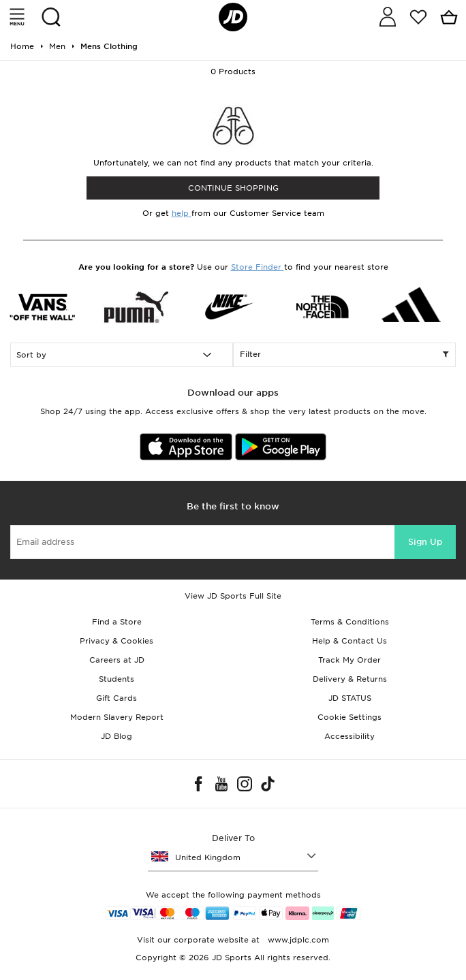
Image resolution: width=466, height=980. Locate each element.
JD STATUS (350, 698)
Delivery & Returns (350, 679)
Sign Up (425, 542)
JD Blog (117, 736)
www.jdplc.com (297, 940)
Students (117, 679)
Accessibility (349, 736)
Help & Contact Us (349, 641)
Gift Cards (117, 698)
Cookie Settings (349, 717)
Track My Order (349, 660)
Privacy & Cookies (117, 641)
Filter (344, 355)
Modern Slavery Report (117, 717)
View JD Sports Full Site (233, 596)
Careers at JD (117, 660)
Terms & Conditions (350, 622)
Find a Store (117, 622)
